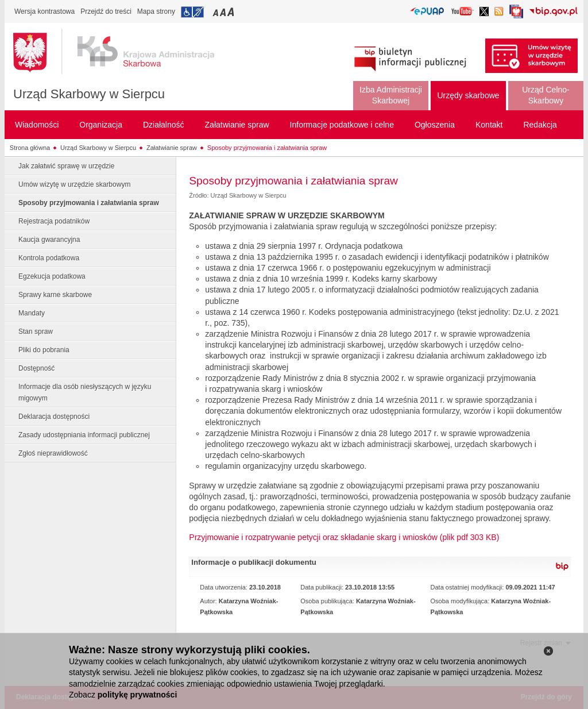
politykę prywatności (137, 695)
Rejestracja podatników (54, 221)
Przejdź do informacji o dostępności (192, 12)
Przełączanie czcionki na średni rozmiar (224, 12)
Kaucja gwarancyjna (49, 240)
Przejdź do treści (106, 11)
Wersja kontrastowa (45, 11)
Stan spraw (36, 332)
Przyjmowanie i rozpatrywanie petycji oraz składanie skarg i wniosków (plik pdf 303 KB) (344, 537)
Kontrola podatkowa (49, 258)
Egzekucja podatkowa (52, 276)
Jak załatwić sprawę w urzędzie (66, 166)
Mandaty (32, 313)
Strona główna (30, 148)
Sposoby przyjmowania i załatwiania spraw (267, 148)
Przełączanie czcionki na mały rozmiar (216, 12)
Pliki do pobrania (44, 350)
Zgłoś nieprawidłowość (53, 453)
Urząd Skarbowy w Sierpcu (89, 94)
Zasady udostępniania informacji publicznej (84, 435)
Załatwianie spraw (172, 148)
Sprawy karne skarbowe (55, 295)
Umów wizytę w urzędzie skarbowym (74, 184)
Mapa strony (156, 11)
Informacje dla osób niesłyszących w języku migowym (85, 392)
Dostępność (36, 368)
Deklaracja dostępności (54, 417)
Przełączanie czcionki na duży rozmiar (232, 12)
